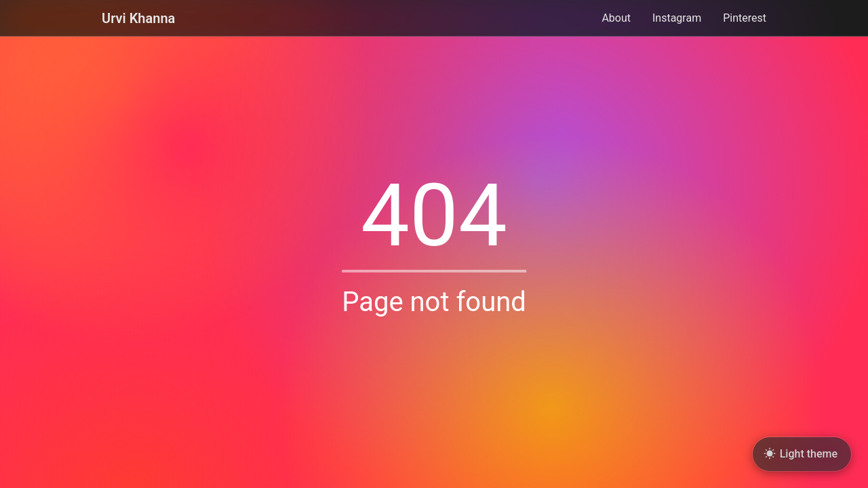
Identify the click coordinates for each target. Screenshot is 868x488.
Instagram (677, 18)
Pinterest (745, 18)
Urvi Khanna (138, 18)
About (616, 18)
